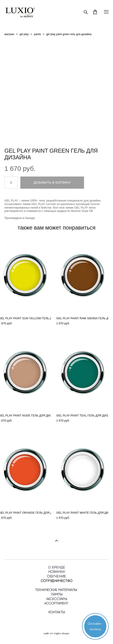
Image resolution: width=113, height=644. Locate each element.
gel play (24, 34)
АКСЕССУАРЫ (57, 599)
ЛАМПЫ (57, 594)
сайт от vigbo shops (56, 634)
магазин (9, 34)
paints (37, 34)
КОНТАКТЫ (57, 612)
